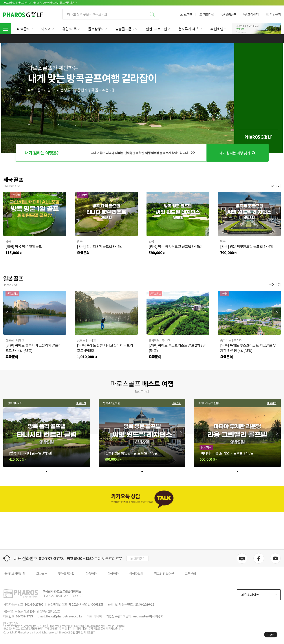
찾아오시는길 (66, 574)
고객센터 (251, 14)
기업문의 (273, 14)
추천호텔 (217, 29)
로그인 (186, 14)
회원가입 (207, 14)
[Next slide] (276, 214)
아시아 (46, 29)
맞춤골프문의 (125, 29)
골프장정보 (96, 29)
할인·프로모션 (156, 29)
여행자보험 (136, 574)
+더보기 (275, 186)
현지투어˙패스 (189, 29)
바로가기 (81, 403)
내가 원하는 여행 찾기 (237, 153)
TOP (271, 634)
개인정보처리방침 (14, 574)
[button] (66, 125)
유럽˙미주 (69, 29)
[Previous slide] (8, 214)
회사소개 (42, 574)
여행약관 (113, 574)
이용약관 (91, 574)
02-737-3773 (51, 558)
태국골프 (24, 29)
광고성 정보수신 (164, 574)
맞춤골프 (229, 14)
